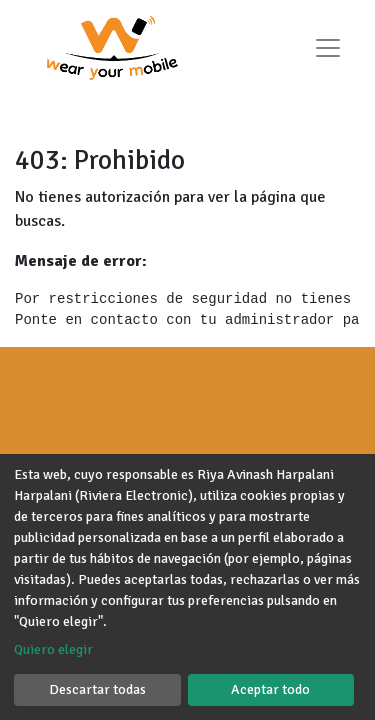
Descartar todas (97, 689)
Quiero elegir (53, 649)
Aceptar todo (270, 689)
